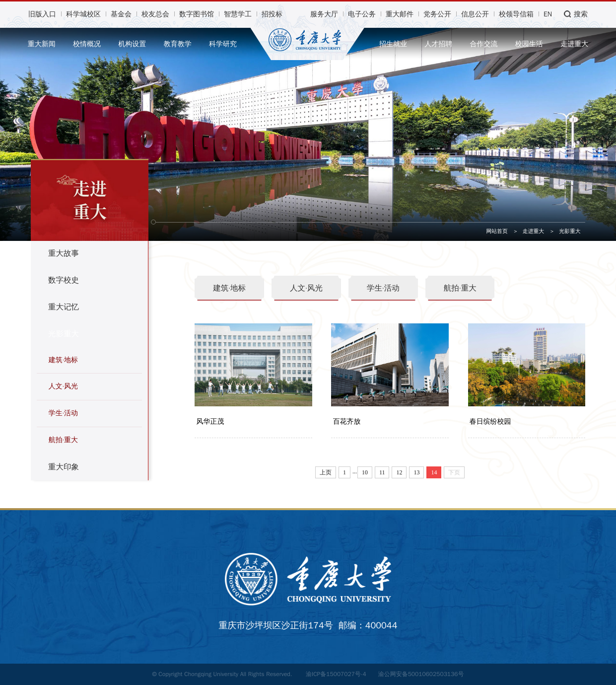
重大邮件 (400, 14)
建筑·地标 (63, 360)
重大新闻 (42, 44)
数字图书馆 (197, 14)
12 (399, 474)
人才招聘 (438, 44)
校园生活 (529, 44)
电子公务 (362, 14)
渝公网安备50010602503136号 (421, 674)
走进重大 (574, 44)
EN (548, 14)
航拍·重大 (63, 440)
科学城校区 (83, 14)
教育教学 (178, 44)
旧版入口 (42, 14)
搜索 (581, 14)
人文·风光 (63, 386)
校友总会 (155, 14)
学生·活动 (63, 413)
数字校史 (64, 280)
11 (382, 474)
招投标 (272, 14)
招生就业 (393, 44)
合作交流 (484, 44)
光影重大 (570, 231)
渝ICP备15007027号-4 (336, 674)
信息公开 (475, 14)
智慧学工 (238, 14)
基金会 (121, 14)
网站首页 (497, 231)
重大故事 (64, 253)
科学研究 (223, 44)
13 (416, 474)
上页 (326, 474)
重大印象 (64, 467)
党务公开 (437, 14)
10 (365, 474)
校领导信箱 (516, 14)
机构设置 (132, 44)
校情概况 (87, 44)
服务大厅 (324, 14)
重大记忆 (64, 307)
